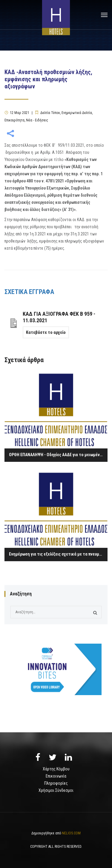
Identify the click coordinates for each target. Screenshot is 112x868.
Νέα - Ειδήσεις (37, 120)
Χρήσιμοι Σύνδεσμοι (56, 790)
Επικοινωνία (56, 776)
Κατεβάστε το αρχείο (46, 332)
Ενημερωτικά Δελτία (77, 113)
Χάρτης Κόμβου (56, 769)
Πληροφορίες (56, 783)
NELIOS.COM (71, 833)
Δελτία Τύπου (50, 113)
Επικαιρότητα (14, 120)
